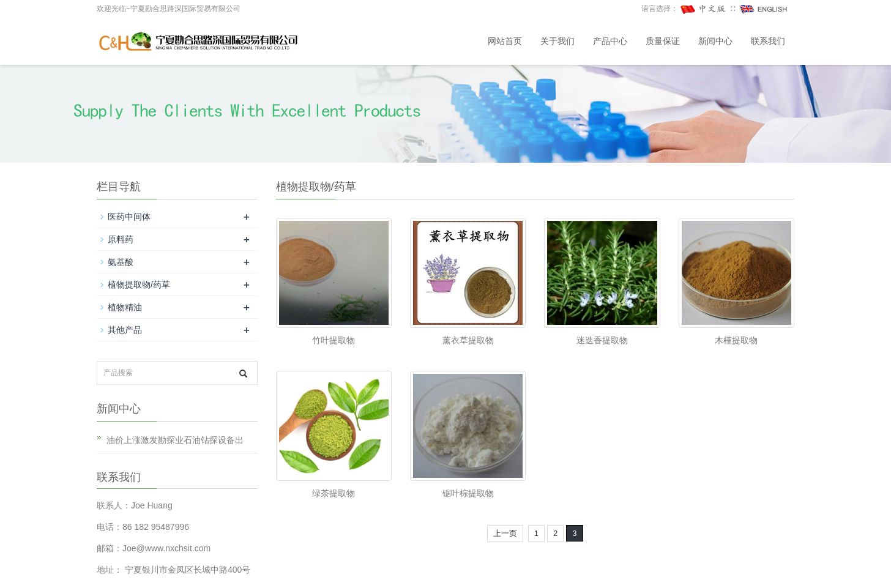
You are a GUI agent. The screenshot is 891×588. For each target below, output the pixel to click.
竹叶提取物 (334, 340)
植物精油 (125, 307)
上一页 (505, 533)
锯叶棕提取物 (468, 493)
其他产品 (125, 330)
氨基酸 (121, 262)
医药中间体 (129, 217)
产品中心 (610, 41)
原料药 (121, 239)
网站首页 (505, 41)
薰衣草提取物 (468, 340)
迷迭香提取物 (602, 340)
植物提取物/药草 (139, 285)
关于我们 (557, 41)
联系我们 (768, 41)
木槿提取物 (736, 340)
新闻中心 (715, 41)
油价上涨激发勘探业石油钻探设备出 (175, 440)
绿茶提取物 (334, 493)
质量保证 (663, 41)
